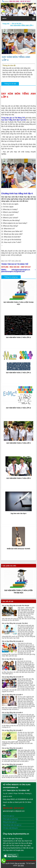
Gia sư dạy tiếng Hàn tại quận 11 (13, 659)
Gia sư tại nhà (19, 863)
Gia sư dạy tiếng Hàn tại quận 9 (12, 695)
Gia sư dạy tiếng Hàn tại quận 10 (13, 677)
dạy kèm (21, 866)
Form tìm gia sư (8, 816)
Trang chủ (6, 24)
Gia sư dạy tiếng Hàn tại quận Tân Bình (15, 623)
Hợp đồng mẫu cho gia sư (12, 825)
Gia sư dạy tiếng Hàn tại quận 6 (12, 748)
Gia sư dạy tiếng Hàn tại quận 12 (13, 641)
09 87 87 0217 (25, 1)
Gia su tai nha (16, 23)
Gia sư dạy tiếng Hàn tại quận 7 (12, 730)
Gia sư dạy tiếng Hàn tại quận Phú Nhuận (16, 605)
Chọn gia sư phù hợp (10, 819)
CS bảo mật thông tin (10, 828)
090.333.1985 (14, 1)
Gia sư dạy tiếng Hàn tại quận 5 (12, 764)
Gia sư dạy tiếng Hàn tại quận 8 (12, 712)
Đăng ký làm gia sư (10, 822)
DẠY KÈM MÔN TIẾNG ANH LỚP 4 (22, 25)
